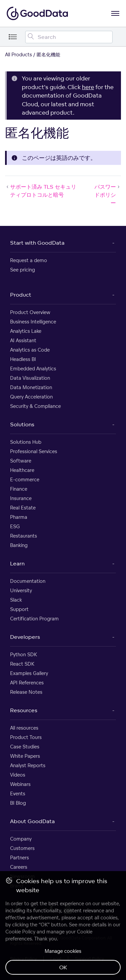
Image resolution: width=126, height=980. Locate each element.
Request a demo (29, 260)
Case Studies (25, 747)
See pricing (23, 270)
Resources (24, 710)
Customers (22, 848)
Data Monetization (31, 387)
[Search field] (69, 37)
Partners (19, 857)
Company (21, 839)
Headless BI (23, 359)
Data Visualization (30, 378)
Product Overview (30, 312)
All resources (24, 728)
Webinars (20, 784)
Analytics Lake (26, 331)
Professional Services (34, 451)
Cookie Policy (20, 932)
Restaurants (24, 536)
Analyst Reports (28, 765)
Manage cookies (63, 951)
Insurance (21, 498)
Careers (19, 867)
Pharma (19, 517)
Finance (19, 489)
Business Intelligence (33, 322)
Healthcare (22, 470)
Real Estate (23, 508)
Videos (18, 775)
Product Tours (26, 737)
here (88, 87)
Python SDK (24, 654)
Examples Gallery (29, 673)
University (21, 590)
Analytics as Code (30, 350)
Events (18, 793)
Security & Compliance (35, 406)
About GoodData (32, 821)
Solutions (22, 424)
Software (21, 461)
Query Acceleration (31, 397)
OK (63, 967)
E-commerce (25, 479)
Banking (19, 545)
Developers (25, 637)
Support (19, 609)
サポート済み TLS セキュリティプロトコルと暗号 (41, 191)
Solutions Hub (26, 442)
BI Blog (18, 803)
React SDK (22, 664)
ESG (15, 526)
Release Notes (26, 692)
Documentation (28, 581)
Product (21, 295)
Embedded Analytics (33, 369)
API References (27, 683)
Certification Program (34, 619)
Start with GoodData (37, 243)
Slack (16, 600)
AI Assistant (23, 340)
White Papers (25, 756)
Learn (17, 563)
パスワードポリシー (108, 195)
